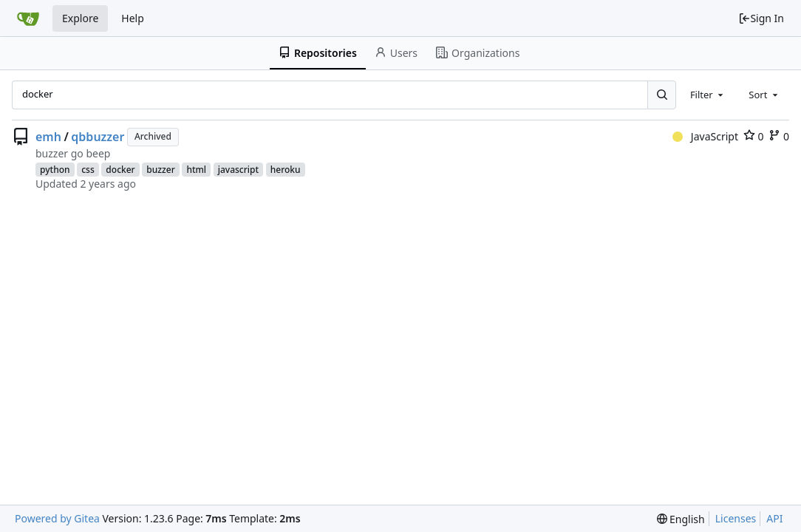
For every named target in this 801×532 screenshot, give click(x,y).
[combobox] (708, 95)
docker (120, 170)
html (196, 170)
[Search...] (661, 95)
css (88, 170)
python (55, 170)
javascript (238, 170)
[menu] (681, 519)
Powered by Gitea (57, 518)
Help (133, 18)
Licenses (736, 518)
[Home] (28, 18)
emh (48, 137)
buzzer (160, 170)
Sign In (761, 18)
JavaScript (705, 136)
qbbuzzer (98, 137)
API (774, 518)
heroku (286, 170)
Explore (80, 18)
